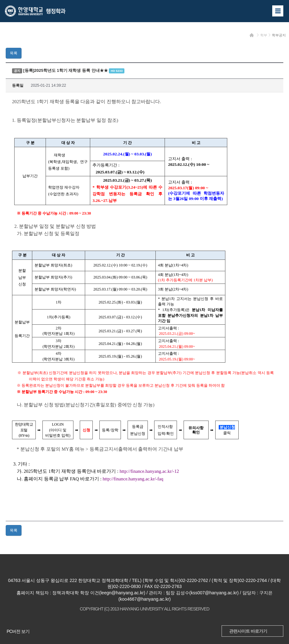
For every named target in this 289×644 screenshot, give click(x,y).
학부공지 (279, 35)
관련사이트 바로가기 (248, 631)
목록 (14, 53)
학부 (264, 35)
